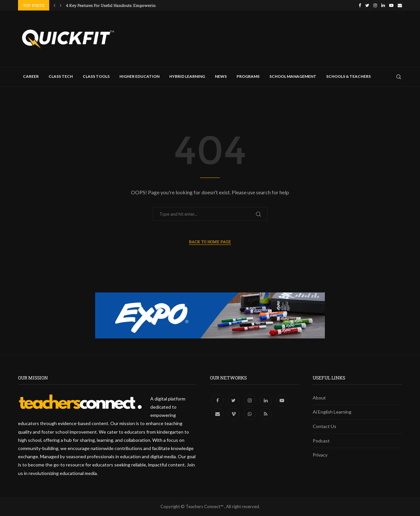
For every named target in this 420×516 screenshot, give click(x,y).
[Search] (399, 77)
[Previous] (54, 5)
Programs (248, 76)
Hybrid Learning (187, 76)
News (221, 76)
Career (31, 76)
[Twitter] (367, 5)
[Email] (400, 5)
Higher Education (139, 76)
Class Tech (61, 76)
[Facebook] (360, 5)
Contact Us (325, 426)
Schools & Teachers (348, 76)
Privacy (320, 455)
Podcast (321, 441)
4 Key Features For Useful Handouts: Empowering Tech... (118, 5)
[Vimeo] (234, 414)
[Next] (61, 5)
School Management (293, 76)
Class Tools (96, 76)
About (319, 398)
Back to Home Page (210, 242)
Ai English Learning (332, 412)
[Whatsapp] (250, 414)
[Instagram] (375, 5)
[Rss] (266, 414)
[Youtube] (391, 5)
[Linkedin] (383, 5)
